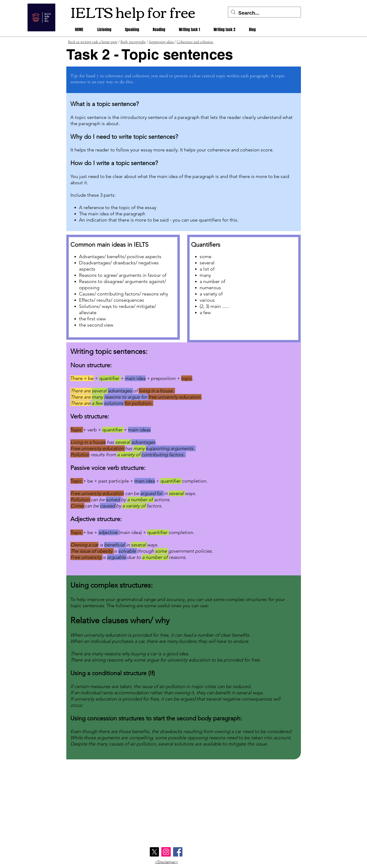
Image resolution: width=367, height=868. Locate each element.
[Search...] (264, 13)
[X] (154, 852)
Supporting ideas (162, 42)
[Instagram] (166, 852)
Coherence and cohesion (195, 42)
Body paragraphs (133, 42)
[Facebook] (178, 852)
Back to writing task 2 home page (93, 42)
